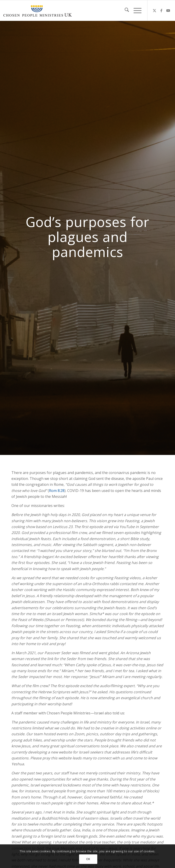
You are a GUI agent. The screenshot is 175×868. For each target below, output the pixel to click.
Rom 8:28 (57, 491)
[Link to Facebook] (161, 10)
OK (88, 859)
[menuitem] (125, 10)
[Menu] (135, 10)
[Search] (125, 10)
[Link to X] (154, 10)
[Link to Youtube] (168, 10)
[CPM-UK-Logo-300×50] (38, 10)
